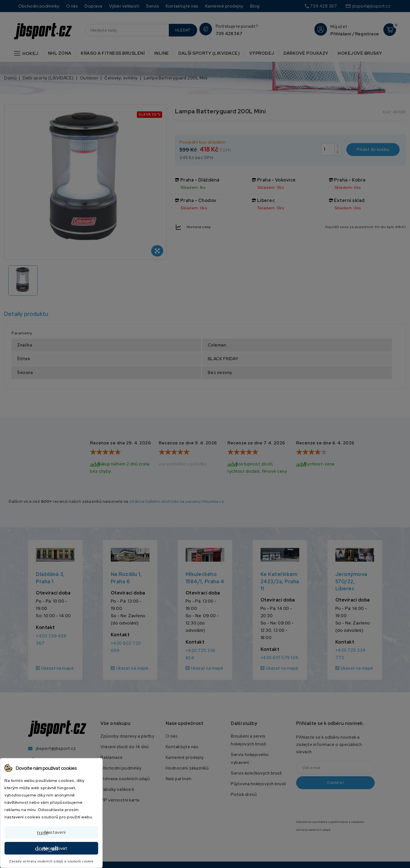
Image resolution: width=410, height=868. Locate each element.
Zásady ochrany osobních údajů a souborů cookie (51, 861)
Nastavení (51, 833)
